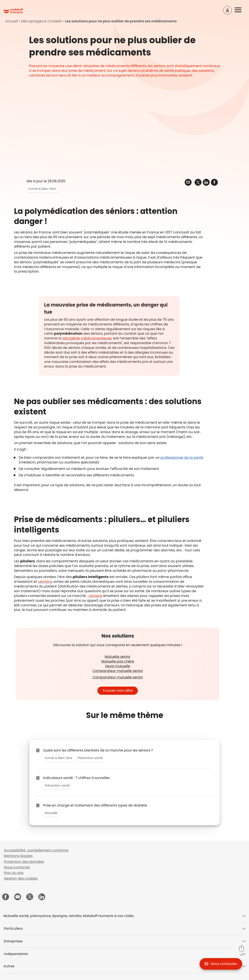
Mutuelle (51, 813)
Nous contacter (17, 867)
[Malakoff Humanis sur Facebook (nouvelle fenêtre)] (6, 897)
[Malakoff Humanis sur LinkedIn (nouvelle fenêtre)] (42, 897)
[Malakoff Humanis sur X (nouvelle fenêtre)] (30, 897)
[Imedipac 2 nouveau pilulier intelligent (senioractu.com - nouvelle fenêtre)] (95, 596)
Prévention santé (90, 758)
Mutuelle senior (118, 657)
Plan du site (14, 873)
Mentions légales (18, 856)
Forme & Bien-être (42, 189)
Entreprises (13, 941)
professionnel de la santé (182, 458)
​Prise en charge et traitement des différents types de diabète (95, 805)
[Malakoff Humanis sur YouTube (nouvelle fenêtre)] (18, 897)
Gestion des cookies (21, 878)
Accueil (12, 21)
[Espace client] (227, 10)
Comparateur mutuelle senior (118, 671)
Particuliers (13, 929)
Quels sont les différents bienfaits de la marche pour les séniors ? (98, 750)
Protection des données (24, 862)
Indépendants (16, 954)
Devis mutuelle (118, 666)
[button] (241, 10)
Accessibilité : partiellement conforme (36, 850)
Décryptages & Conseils (41, 21)
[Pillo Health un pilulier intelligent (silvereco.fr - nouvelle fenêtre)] (45, 582)
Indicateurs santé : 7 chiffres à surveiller (76, 778)
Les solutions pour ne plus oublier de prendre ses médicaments (121, 21)
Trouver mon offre (118, 691)
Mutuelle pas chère (118, 661)
